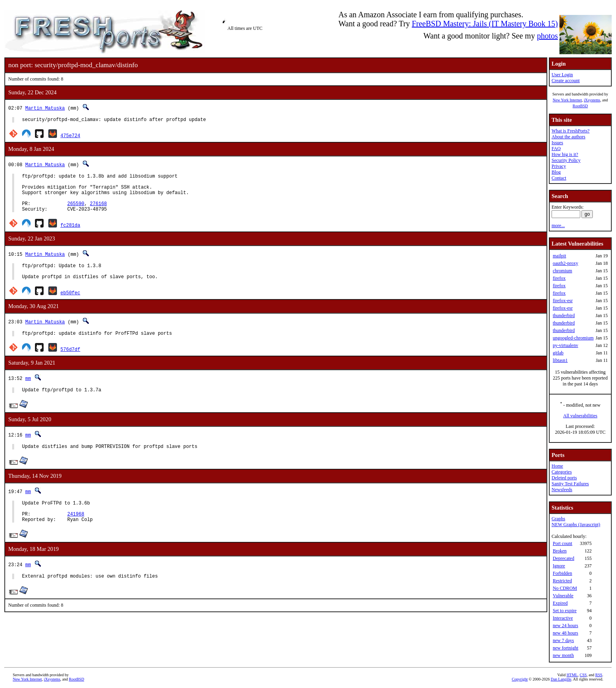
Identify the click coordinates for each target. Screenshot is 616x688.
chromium (562, 271)
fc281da (70, 234)
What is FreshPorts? (571, 131)
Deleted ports (564, 478)
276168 (98, 212)
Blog (556, 172)
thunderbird (564, 316)
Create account (566, 81)
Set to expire (565, 611)
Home (557, 466)
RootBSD (580, 106)
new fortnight (566, 648)
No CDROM (565, 588)
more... (558, 226)
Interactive (563, 618)
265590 (76, 212)
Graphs (558, 519)
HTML (572, 675)
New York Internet (567, 100)
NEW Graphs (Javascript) (576, 525)
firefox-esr (563, 301)
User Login (562, 75)
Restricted (562, 581)
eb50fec (70, 305)
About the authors (568, 137)
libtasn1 (560, 360)
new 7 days (563, 640)
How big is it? (565, 154)
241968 (76, 534)
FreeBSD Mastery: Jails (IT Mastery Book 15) (485, 24)
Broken (560, 551)
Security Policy (566, 160)
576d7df (70, 363)
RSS (599, 675)
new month (563, 655)
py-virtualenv (566, 345)
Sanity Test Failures (570, 484)
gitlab (558, 353)
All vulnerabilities (580, 416)
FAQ (556, 149)
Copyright (520, 679)
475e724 (70, 137)
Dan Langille (561, 679)
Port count (563, 543)
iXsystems (592, 100)
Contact (559, 178)
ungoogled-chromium (573, 338)
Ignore (559, 566)
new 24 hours (566, 626)
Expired (560, 603)
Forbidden (562, 573)
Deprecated (564, 558)
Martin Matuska (45, 108)
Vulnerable (563, 596)
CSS (583, 675)
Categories (562, 472)
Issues (557, 143)
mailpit (559, 256)
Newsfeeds (562, 490)
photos (547, 36)
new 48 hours (566, 633)
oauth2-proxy (566, 263)
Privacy (559, 166)
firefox (559, 278)
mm (28, 392)
